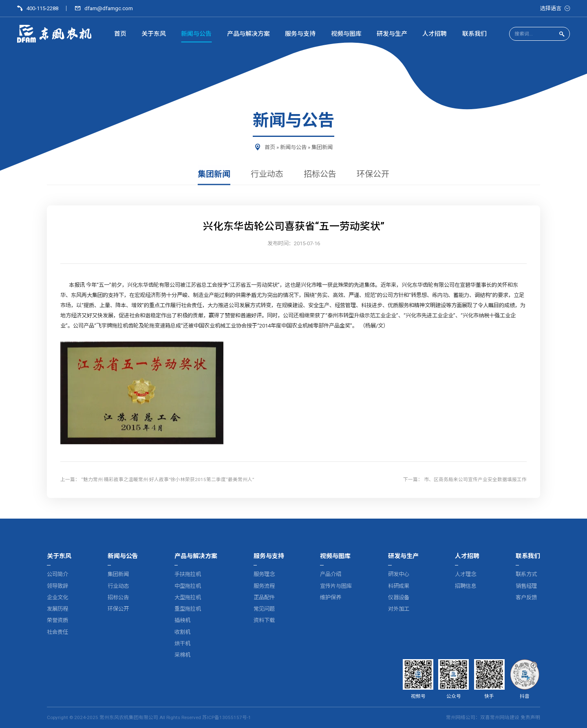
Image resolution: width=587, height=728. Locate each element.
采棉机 (182, 655)
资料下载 (264, 620)
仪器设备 (399, 597)
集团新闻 (322, 147)
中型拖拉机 (188, 586)
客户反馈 (526, 597)
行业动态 (267, 174)
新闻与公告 (293, 147)
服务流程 (264, 586)
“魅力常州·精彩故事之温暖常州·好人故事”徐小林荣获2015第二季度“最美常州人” (168, 479)
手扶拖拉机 (188, 574)
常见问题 (264, 609)
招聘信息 (466, 586)
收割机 (182, 632)
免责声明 (530, 717)
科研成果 (399, 586)
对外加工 (399, 609)
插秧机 (182, 620)
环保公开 (373, 174)
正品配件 (264, 597)
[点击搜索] (562, 34)
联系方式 (526, 574)
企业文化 (57, 597)
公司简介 (57, 574)
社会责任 (57, 632)
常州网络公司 (461, 717)
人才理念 (466, 574)
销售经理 (526, 586)
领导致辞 (57, 586)
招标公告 (320, 174)
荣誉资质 (57, 620)
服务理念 (264, 574)
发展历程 (57, 609)
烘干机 (182, 643)
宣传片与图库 (336, 586)
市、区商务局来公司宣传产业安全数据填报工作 (475, 479)
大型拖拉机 (188, 597)
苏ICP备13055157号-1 (227, 717)
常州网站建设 (505, 717)
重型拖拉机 (188, 609)
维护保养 (331, 597)
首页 (270, 147)
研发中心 (399, 574)
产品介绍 (331, 574)
